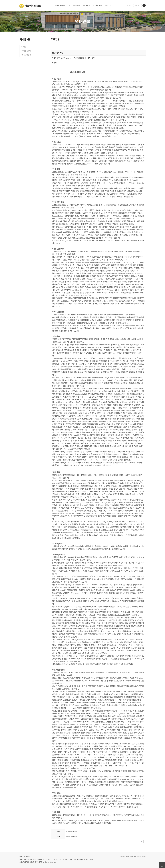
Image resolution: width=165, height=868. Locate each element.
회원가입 (137, 5)
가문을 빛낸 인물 (26, 55)
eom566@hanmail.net (86, 859)
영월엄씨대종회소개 (62, 5)
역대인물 (87, 5)
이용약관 (122, 856)
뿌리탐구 (77, 5)
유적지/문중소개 (26, 51)
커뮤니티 (109, 5)
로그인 (129, 5)
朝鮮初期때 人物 (72, 836)
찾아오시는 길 (141, 856)
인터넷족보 (98, 5)
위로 (162, 866)
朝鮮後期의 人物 (72, 831)
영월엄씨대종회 (30, 6)
